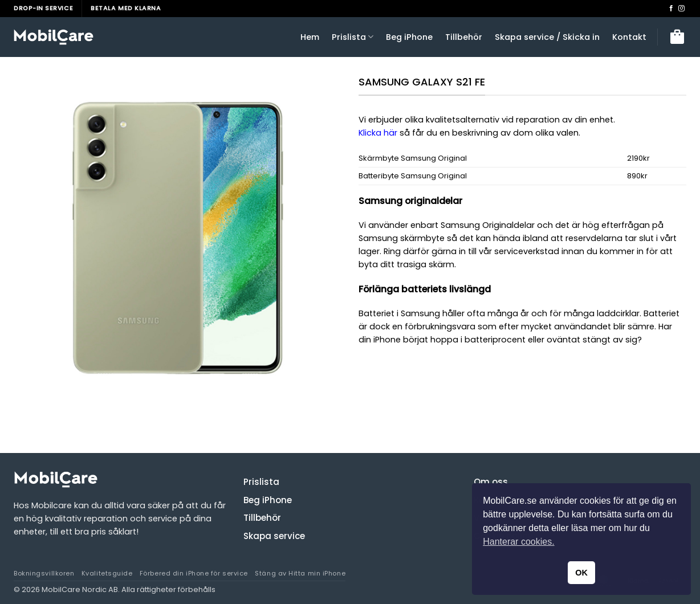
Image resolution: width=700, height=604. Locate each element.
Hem (310, 37)
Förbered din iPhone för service (194, 573)
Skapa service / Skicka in (547, 37)
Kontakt (629, 37)
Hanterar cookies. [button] (518, 542)
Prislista (353, 37)
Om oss (491, 482)
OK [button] (581, 573)
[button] (677, 37)
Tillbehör (464, 37)
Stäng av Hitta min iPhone (300, 573)
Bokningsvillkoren (44, 573)
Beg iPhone (409, 37)
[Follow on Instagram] (681, 9)
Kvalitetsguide (107, 573)
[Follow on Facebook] (671, 9)
